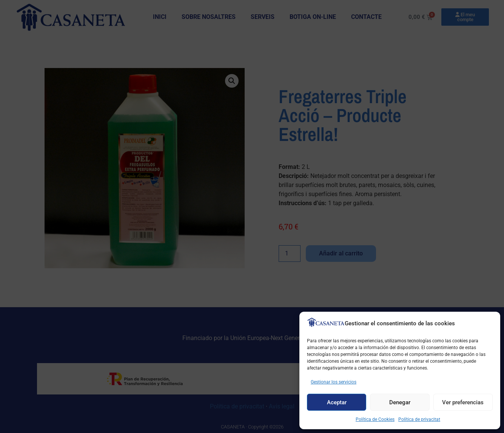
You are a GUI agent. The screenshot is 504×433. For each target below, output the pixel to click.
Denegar (400, 402)
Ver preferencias (463, 402)
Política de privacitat (419, 419)
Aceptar (337, 402)
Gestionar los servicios (334, 382)
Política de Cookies (375, 419)
